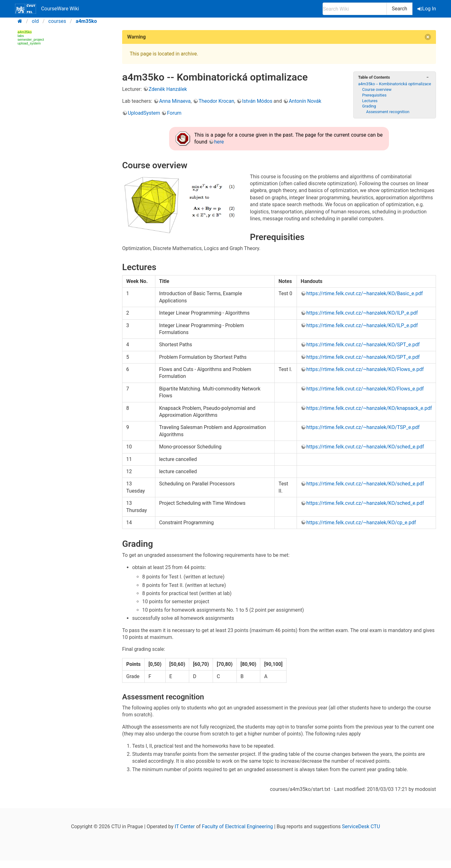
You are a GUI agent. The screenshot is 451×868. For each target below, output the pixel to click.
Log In (427, 9)
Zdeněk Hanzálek (168, 89)
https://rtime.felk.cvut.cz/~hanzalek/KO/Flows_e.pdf (365, 369)
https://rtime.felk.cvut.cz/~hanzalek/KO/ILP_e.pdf (362, 313)
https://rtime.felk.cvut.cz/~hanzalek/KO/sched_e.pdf (365, 447)
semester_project (31, 39)
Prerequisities (374, 95)
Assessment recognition (388, 112)
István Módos (257, 101)
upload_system (29, 43)
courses (57, 21)
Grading (369, 106)
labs (21, 36)
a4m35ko (86, 21)
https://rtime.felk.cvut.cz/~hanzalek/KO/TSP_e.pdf (363, 427)
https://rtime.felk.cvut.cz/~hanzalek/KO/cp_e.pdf (361, 523)
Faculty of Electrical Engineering (238, 826)
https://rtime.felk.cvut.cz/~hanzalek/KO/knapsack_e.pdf (369, 408)
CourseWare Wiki (47, 9)
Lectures (370, 101)
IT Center (185, 826)
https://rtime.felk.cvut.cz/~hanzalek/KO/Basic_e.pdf (365, 293)
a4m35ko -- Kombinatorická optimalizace (394, 84)
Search (399, 9)
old (35, 21)
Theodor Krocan (216, 101)
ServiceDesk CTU (361, 826)
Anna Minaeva (175, 101)
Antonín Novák (305, 101)
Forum (174, 113)
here (219, 142)
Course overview (377, 89)
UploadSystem (144, 113)
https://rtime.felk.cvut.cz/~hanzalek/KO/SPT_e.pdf (363, 345)
